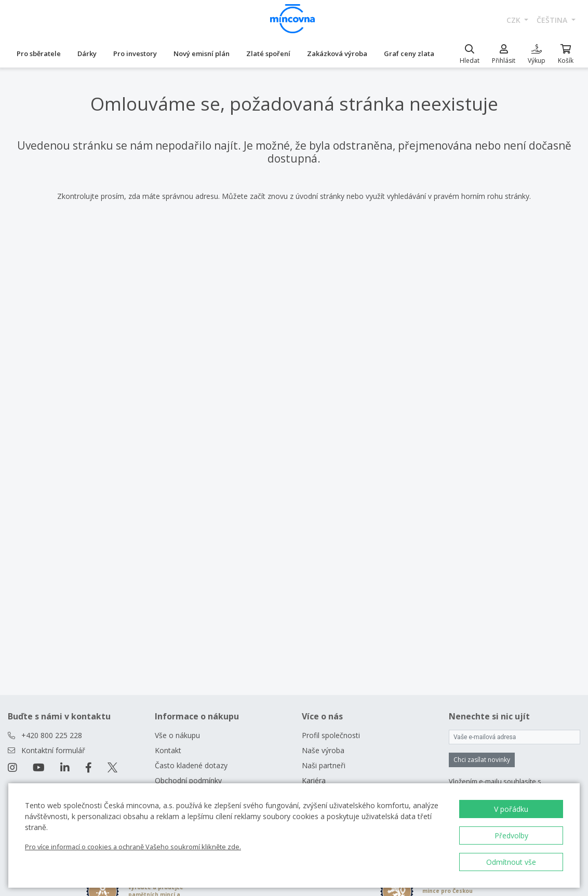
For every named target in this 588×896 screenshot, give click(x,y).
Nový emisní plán (202, 54)
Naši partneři (324, 765)
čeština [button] (553, 20)
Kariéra (314, 780)
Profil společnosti (331, 735)
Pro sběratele (39, 54)
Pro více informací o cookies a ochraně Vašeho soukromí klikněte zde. (133, 847)
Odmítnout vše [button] (511, 862)
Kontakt (168, 750)
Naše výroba (323, 750)
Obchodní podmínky (188, 780)
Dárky (87, 54)
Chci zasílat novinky (482, 760)
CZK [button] (514, 20)
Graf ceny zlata (409, 54)
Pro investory (135, 54)
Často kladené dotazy (191, 765)
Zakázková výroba (337, 54)
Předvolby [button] (511, 835)
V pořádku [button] (511, 809)
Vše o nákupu (177, 735)
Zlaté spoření (268, 54)
